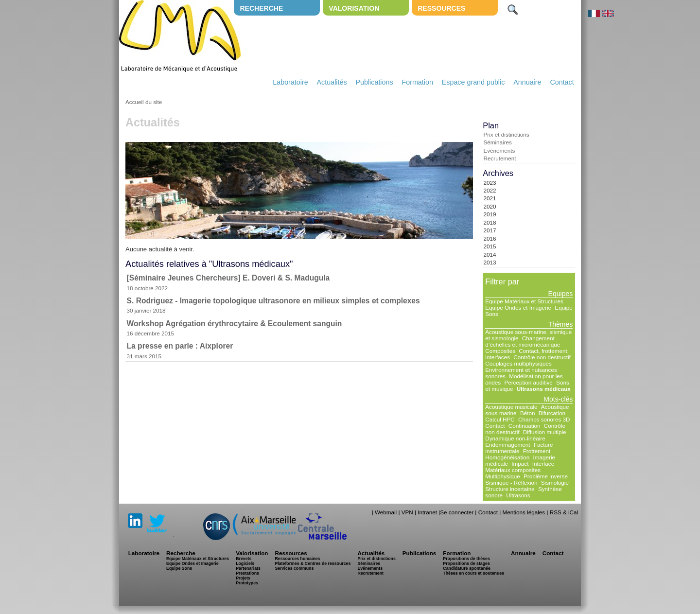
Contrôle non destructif (542, 357)
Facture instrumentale (519, 448)
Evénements (499, 150)
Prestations (247, 573)
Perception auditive (528, 382)
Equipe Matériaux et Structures (524, 301)
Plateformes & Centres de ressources (313, 563)
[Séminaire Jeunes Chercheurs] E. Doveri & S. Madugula (228, 278)
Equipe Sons (179, 568)
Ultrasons (518, 495)
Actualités (332, 82)
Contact (562, 82)
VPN (407, 512)
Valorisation (354, 8)
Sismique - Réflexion (511, 482)
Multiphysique (502, 476)
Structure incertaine (510, 489)
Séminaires (497, 142)
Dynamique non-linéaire (515, 438)
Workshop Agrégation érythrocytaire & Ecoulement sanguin (235, 324)
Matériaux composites (513, 470)
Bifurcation (552, 413)
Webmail (386, 512)
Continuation (525, 426)
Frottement (537, 451)
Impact (520, 464)
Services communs (294, 568)
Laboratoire (290, 82)
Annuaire (527, 82)
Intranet (427, 512)
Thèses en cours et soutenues (473, 573)
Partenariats (248, 568)
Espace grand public (473, 82)
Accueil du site (144, 102)
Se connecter (457, 512)
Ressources (441, 8)
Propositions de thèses (466, 559)
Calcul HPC (500, 419)
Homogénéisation (507, 457)
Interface (543, 464)
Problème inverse (546, 476)
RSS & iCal (564, 512)
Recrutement (499, 158)
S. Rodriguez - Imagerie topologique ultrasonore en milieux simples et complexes (273, 301)
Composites (500, 351)
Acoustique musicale (511, 407)
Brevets (244, 559)
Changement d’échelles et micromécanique (523, 341)
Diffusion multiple (545, 432)
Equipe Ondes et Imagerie (518, 307)
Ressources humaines (297, 559)
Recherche (261, 8)
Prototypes (247, 583)
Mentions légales (524, 512)
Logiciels (245, 563)
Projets (243, 578)
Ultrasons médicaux (544, 389)
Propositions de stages (466, 563)
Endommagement (507, 445)
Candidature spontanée (466, 568)
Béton (528, 413)
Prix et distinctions (506, 134)
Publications (374, 82)
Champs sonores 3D (544, 419)
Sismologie (555, 482)
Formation (418, 82)
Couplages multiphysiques (518, 363)
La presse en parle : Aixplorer (180, 346)
